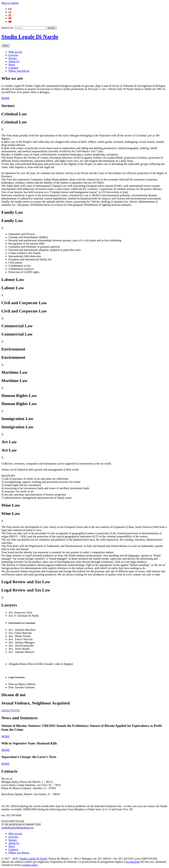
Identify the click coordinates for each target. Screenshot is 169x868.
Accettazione (133, 862)
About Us (14, 61)
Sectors (13, 58)
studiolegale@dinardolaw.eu (17, 828)
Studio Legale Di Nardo (30, 37)
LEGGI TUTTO (11, 710)
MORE (5, 98)
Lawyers (13, 55)
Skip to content (10, 3)
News (12, 65)
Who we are (15, 52)
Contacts (13, 68)
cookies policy (30, 865)
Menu (6, 46)
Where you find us (19, 71)
